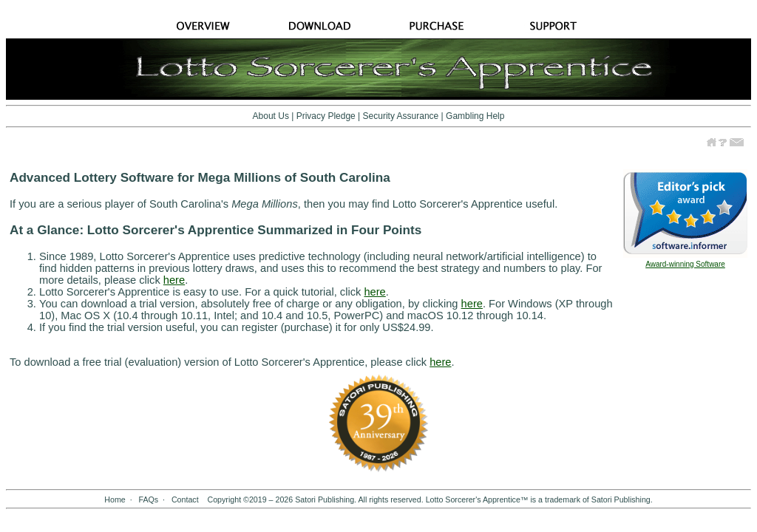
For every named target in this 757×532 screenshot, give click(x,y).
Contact (185, 499)
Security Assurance (401, 116)
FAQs (148, 499)
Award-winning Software (685, 264)
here (174, 280)
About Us (271, 116)
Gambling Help (475, 116)
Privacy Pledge (326, 116)
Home (115, 499)
